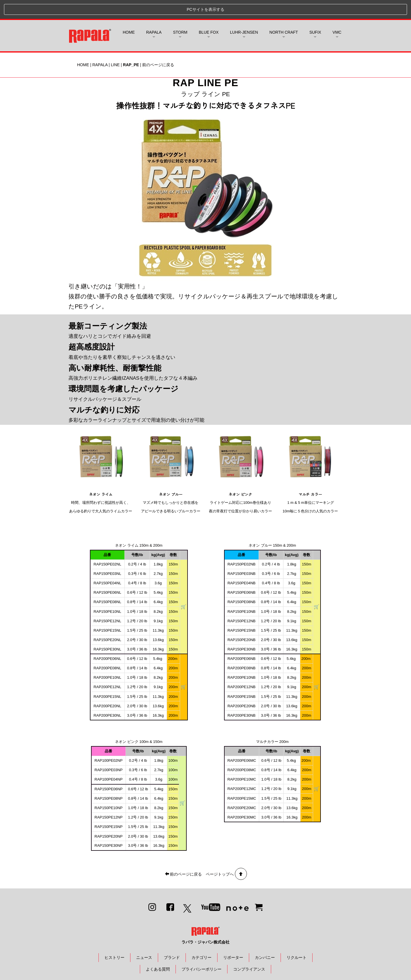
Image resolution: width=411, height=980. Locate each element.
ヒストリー (114, 939)
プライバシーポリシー (202, 950)
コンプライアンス (249, 950)
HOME (129, 13)
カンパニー (265, 939)
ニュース (144, 939)
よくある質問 (158, 950)
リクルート (297, 939)
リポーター (233, 939)
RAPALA (100, 46)
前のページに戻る (158, 46)
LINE (115, 46)
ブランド (172, 939)
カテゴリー (202, 939)
